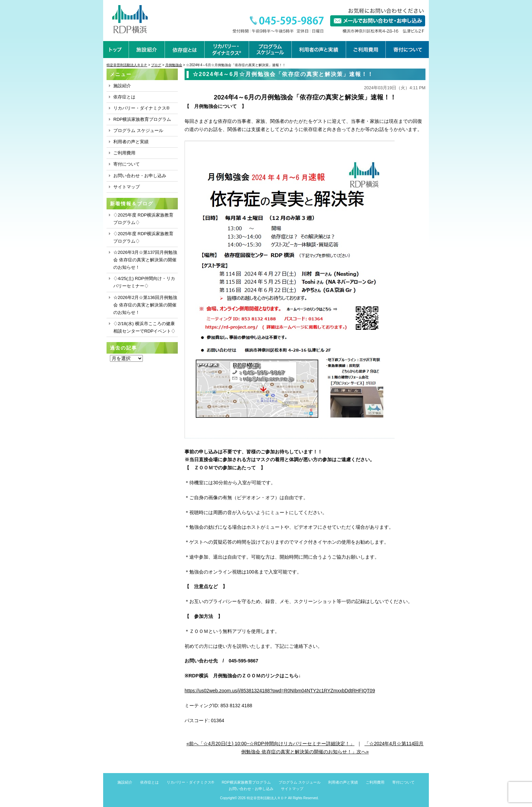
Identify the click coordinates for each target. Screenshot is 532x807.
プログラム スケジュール (138, 130)
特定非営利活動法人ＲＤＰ (267, 798)
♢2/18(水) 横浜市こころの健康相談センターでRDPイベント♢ (144, 327)
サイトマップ (127, 187)
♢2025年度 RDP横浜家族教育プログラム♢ (143, 219)
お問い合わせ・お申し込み (140, 176)
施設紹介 (122, 86)
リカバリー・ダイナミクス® (141, 108)
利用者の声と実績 (131, 142)
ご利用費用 (124, 153)
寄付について (127, 164)
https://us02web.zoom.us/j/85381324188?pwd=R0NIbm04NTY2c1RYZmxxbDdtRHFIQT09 (280, 691)
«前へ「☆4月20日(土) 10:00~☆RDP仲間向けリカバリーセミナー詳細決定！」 (271, 744)
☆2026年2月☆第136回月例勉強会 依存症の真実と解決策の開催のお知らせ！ (145, 305)
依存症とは (124, 97)
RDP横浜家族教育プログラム (142, 119)
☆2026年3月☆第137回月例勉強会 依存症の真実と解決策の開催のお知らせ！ (145, 260)
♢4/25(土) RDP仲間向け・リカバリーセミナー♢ (144, 282)
